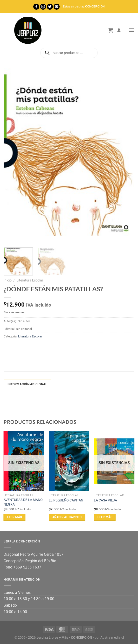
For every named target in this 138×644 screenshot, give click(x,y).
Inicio (8, 280)
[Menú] (131, 30)
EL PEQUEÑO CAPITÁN (66, 500)
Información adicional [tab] (27, 384)
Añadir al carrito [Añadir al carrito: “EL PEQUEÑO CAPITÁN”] (67, 517)
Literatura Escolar (30, 280)
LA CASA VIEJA (105, 500)
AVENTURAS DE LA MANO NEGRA (23, 502)
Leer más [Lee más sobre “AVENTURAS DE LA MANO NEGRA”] (15, 517)
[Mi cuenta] (119, 30)
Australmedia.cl (112, 638)
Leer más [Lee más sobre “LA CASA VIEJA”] (105, 517)
